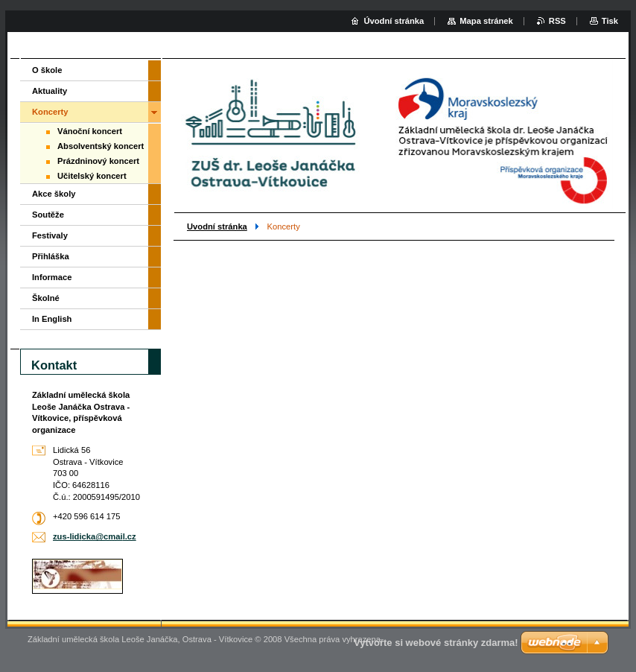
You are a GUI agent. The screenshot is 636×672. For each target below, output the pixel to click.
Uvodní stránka (217, 226)
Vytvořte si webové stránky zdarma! (436, 643)
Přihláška (51, 256)
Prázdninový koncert (98, 161)
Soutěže (48, 215)
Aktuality (50, 91)
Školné (46, 298)
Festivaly (50, 235)
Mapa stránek (486, 21)
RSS (557, 21)
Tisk (610, 21)
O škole (47, 70)
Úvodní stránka (394, 21)
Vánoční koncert (90, 131)
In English (52, 319)
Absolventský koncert (101, 146)
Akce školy (54, 194)
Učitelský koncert (92, 176)
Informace (52, 277)
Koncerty (50, 112)
